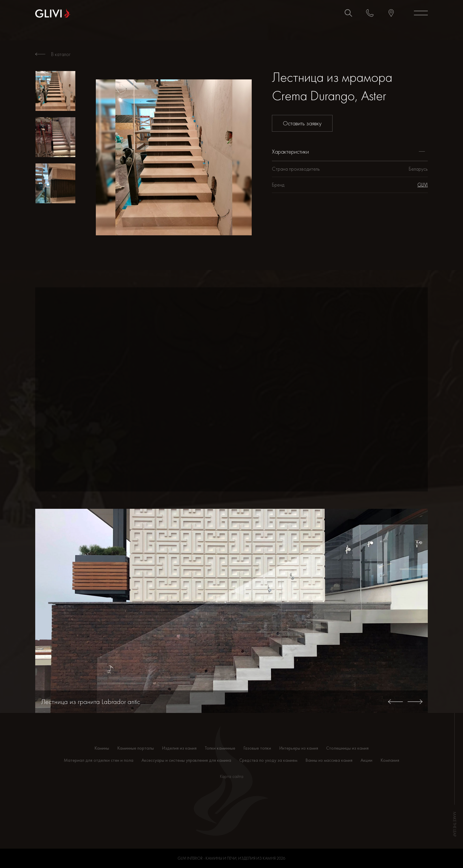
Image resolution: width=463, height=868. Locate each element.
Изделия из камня (179, 748)
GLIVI (423, 185)
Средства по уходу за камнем (268, 760)
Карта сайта (232, 776)
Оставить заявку (302, 123)
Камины (102, 748)
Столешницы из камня (347, 748)
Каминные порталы (136, 748)
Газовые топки (257, 748)
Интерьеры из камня (299, 748)
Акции (366, 760)
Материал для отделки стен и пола (99, 760)
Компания (390, 760)
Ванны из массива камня (329, 760)
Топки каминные (220, 748)
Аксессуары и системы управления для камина (186, 760)
